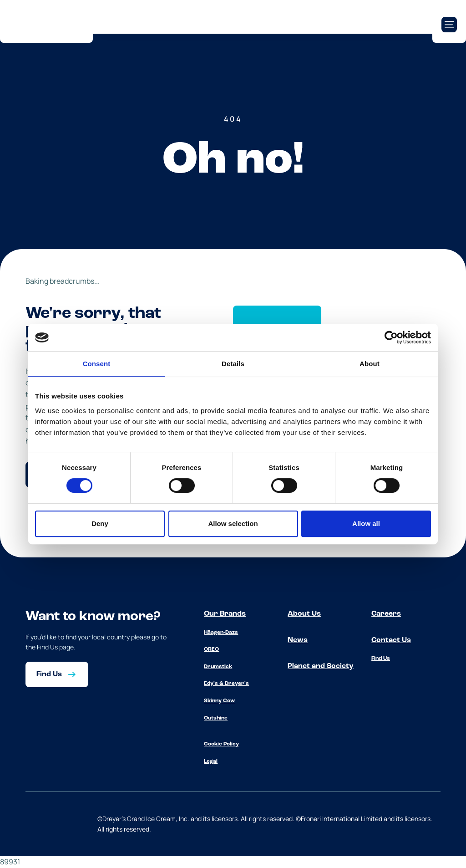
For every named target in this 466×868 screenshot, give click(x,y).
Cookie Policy (221, 744)
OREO (211, 649)
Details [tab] (233, 364)
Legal (211, 761)
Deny (100, 523)
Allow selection (233, 523)
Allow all (366, 523)
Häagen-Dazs (221, 633)
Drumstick (218, 667)
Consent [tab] (97, 364)
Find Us (381, 659)
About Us (304, 614)
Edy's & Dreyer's (226, 684)
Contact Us (391, 640)
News (298, 640)
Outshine (216, 718)
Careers (386, 614)
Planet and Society (321, 666)
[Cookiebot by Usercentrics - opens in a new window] (391, 337)
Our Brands (225, 614)
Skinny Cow (219, 701)
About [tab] (370, 364)
